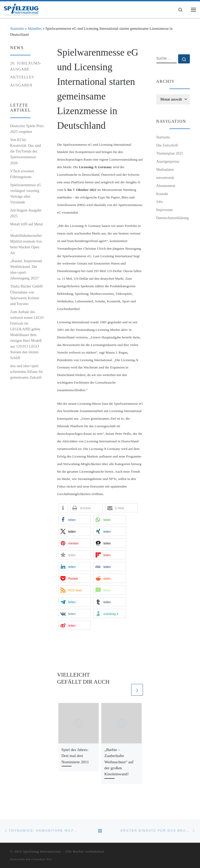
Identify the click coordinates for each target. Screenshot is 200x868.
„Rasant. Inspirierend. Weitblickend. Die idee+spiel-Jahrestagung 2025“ (26, 269)
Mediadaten (165, 169)
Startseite (17, 28)
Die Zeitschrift (167, 145)
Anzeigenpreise (168, 161)
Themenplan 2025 (170, 153)
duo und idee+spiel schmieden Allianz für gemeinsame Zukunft (27, 372)
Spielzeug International (42, 851)
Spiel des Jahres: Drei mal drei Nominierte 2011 (75, 756)
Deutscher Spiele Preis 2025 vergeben (27, 129)
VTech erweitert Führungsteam (22, 174)
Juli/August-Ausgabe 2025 (26, 213)
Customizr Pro (42, 859)
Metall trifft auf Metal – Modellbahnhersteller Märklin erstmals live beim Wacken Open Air (26, 238)
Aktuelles (35, 28)
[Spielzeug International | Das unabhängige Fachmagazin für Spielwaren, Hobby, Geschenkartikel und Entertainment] (21, 9)
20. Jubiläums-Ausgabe (26, 66)
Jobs (160, 202)
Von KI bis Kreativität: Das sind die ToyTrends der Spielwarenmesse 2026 (26, 151)
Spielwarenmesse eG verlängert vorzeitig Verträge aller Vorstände (26, 193)
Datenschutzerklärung (173, 218)
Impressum (164, 210)
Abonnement (166, 186)
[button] (63, 508)
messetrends (165, 178)
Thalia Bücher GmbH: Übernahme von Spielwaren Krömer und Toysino (27, 295)
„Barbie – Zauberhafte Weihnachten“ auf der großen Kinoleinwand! (119, 762)
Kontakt (162, 194)
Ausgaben (21, 85)
